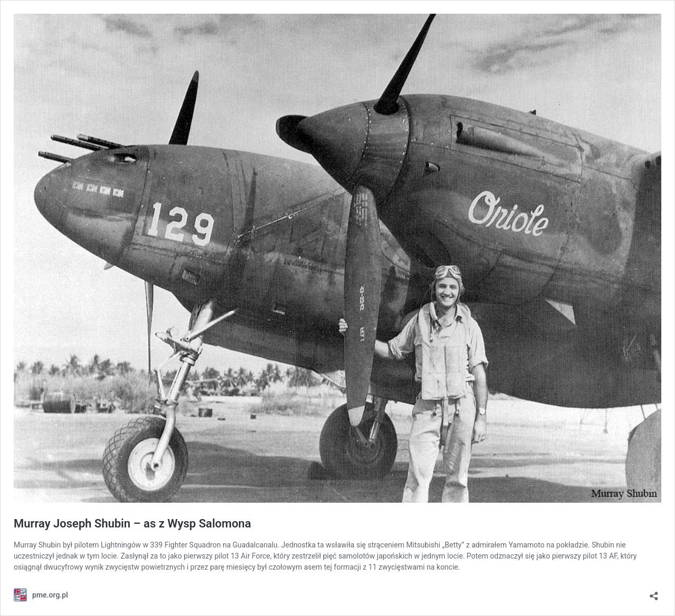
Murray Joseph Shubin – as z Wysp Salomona (132, 524)
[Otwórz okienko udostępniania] (654, 593)
